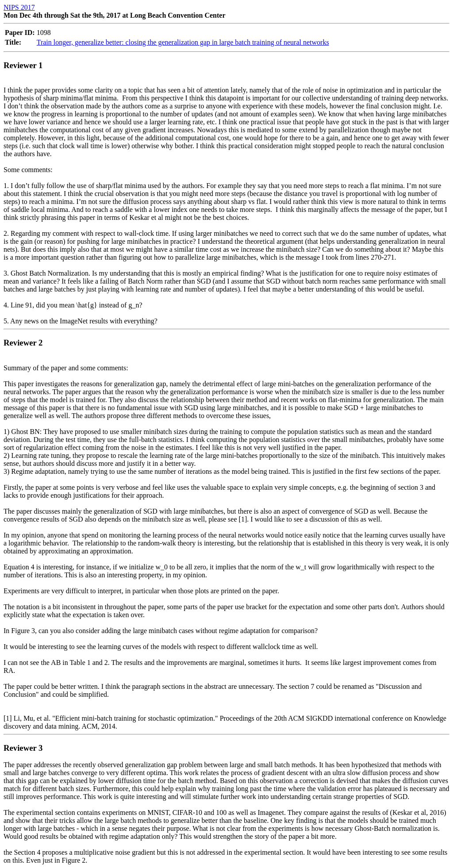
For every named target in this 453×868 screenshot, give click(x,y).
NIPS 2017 (19, 7)
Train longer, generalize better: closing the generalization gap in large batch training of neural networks (183, 42)
